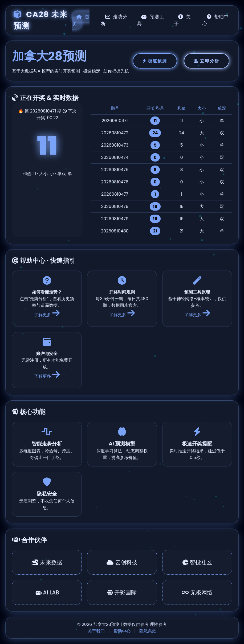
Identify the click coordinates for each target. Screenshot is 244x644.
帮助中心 (216, 20)
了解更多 (47, 315)
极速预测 (155, 61)
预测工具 (151, 20)
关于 (182, 20)
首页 (81, 20)
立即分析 (207, 61)
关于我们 (96, 631)
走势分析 (114, 20)
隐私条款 (148, 631)
